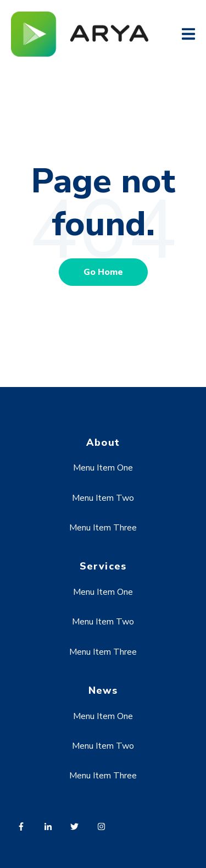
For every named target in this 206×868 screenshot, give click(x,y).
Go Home (103, 272)
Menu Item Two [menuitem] (103, 498)
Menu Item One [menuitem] (103, 468)
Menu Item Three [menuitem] (103, 528)
